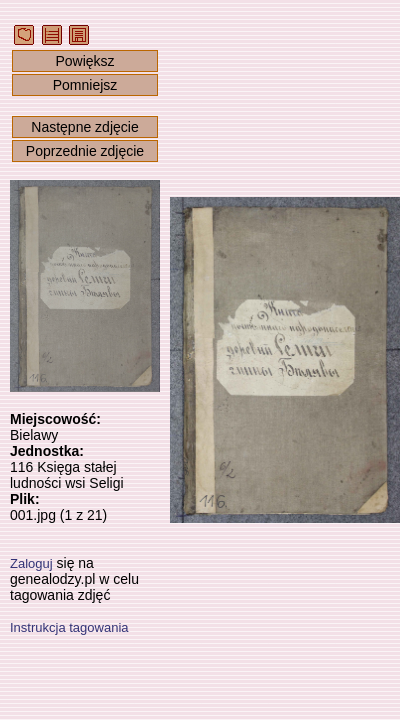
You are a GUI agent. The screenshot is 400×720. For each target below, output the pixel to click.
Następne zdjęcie (84, 127)
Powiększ (84, 61)
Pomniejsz (85, 85)
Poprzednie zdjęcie (85, 151)
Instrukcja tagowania (69, 627)
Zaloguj (31, 563)
